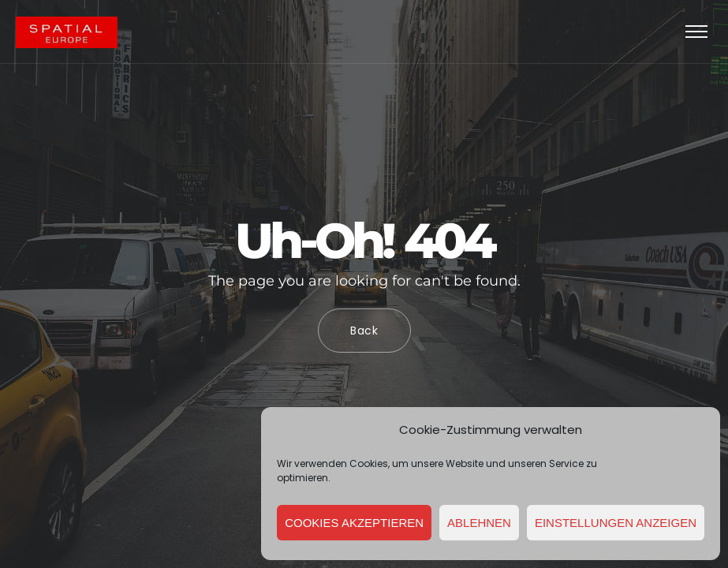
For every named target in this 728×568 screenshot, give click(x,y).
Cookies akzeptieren (354, 523)
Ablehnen (479, 523)
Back (364, 331)
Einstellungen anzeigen (616, 523)
